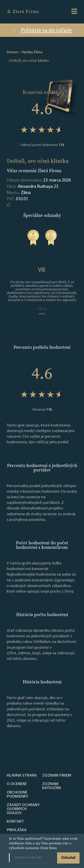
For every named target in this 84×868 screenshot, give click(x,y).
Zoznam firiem (57, 776)
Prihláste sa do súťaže (42, 31)
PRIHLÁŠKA (17, 830)
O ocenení (17, 784)
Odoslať (68, 858)
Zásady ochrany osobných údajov (23, 809)
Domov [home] (13, 52)
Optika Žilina (32, 52)
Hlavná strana (22, 776)
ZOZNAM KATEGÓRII (52, 786)
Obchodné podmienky (17, 795)
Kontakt (15, 822)
